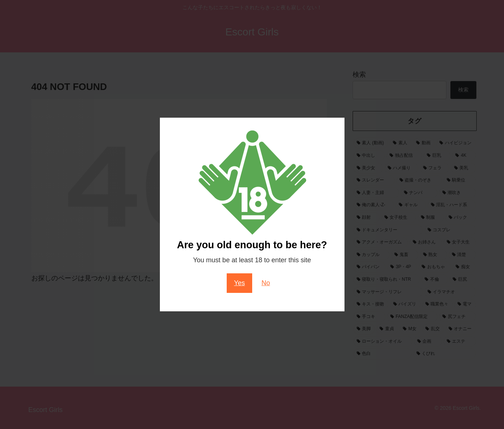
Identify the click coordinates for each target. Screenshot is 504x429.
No (266, 283)
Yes (239, 283)
